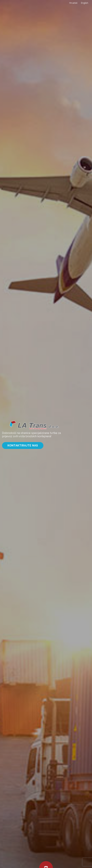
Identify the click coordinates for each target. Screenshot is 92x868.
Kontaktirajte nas (23, 445)
